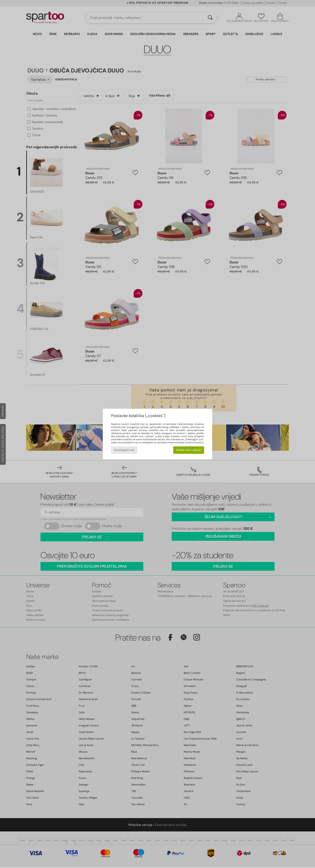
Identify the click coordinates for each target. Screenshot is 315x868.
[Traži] (210, 18)
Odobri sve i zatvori (189, 450)
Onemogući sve (124, 450)
